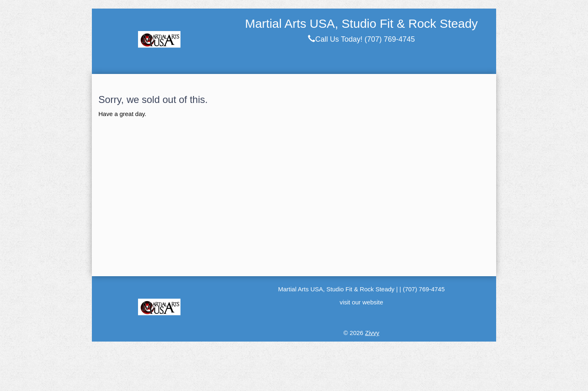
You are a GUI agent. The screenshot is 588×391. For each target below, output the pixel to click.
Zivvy (372, 333)
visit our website (362, 302)
